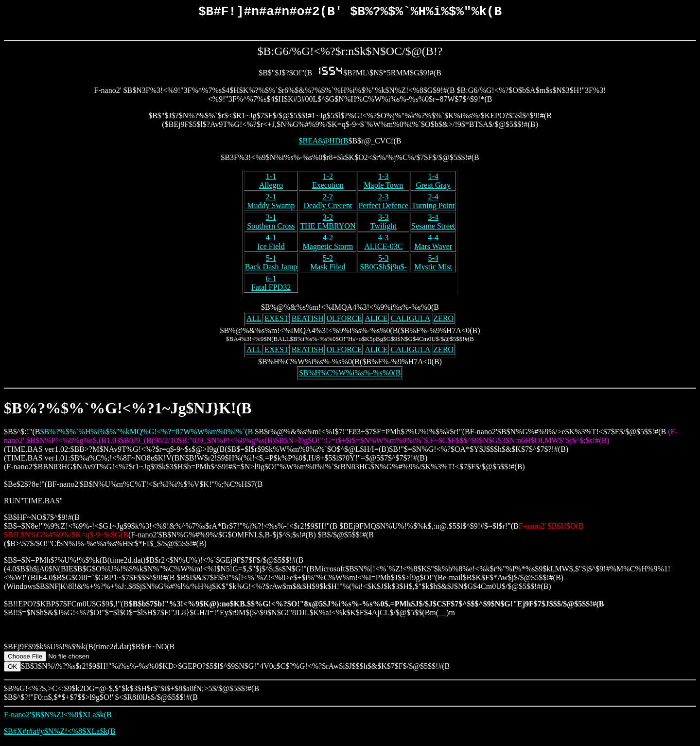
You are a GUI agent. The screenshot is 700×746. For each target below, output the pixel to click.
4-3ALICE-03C (383, 244)
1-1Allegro (271, 183)
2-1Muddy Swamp (271, 204)
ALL (254, 321)
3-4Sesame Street (433, 224)
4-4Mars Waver (433, 244)
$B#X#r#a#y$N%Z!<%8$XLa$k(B (60, 734)
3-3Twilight (384, 224)
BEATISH (308, 321)
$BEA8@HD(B (324, 143)
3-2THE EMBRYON (328, 224)
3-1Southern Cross (271, 224)
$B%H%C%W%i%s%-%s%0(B (350, 375)
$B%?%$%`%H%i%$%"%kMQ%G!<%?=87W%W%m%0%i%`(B (146, 434)
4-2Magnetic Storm (328, 244)
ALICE (376, 321)
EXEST (277, 321)
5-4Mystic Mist (433, 265)
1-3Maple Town (383, 183)
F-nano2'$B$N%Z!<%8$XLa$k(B (58, 717)
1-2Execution (328, 183)
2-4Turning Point (433, 204)
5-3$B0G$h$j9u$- (384, 265)
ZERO (443, 321)
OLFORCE (344, 321)
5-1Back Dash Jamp (271, 265)
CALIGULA (411, 321)
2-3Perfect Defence (383, 204)
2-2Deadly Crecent (328, 204)
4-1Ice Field (271, 244)
